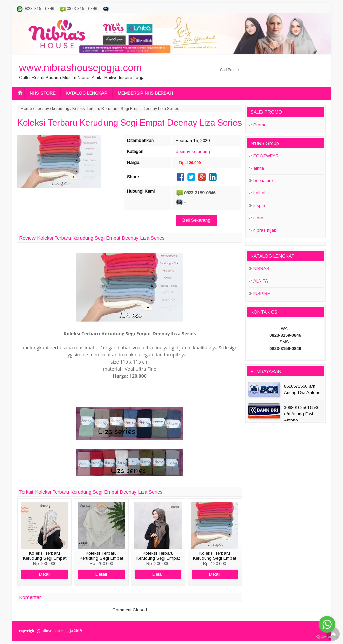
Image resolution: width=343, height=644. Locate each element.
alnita (259, 168)
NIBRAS (261, 269)
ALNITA (261, 281)
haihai (259, 193)
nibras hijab (265, 230)
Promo (260, 125)
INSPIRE (262, 293)
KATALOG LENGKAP (86, 93)
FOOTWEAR (266, 156)
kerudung (61, 109)
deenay (42, 109)
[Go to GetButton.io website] (327, 637)
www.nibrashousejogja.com (80, 67)
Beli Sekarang (196, 220)
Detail (45, 574)
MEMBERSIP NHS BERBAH (145, 93)
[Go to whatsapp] (327, 624)
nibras (259, 218)
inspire (260, 205)
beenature (263, 181)
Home (26, 109)
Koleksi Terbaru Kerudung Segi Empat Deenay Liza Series (130, 123)
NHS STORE (43, 93)
